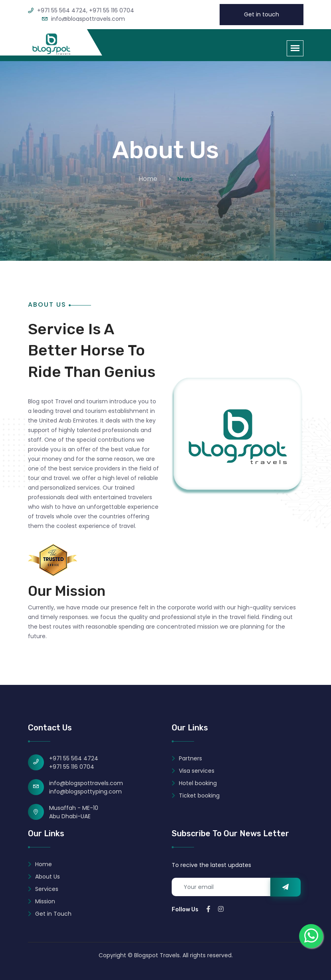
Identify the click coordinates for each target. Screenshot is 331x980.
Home (148, 179)
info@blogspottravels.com (86, 783)
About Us (44, 877)
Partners (187, 758)
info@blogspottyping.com (85, 792)
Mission (42, 901)
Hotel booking (194, 783)
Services (43, 889)
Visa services (193, 771)
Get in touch (262, 14)
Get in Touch (50, 914)
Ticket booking (196, 796)
